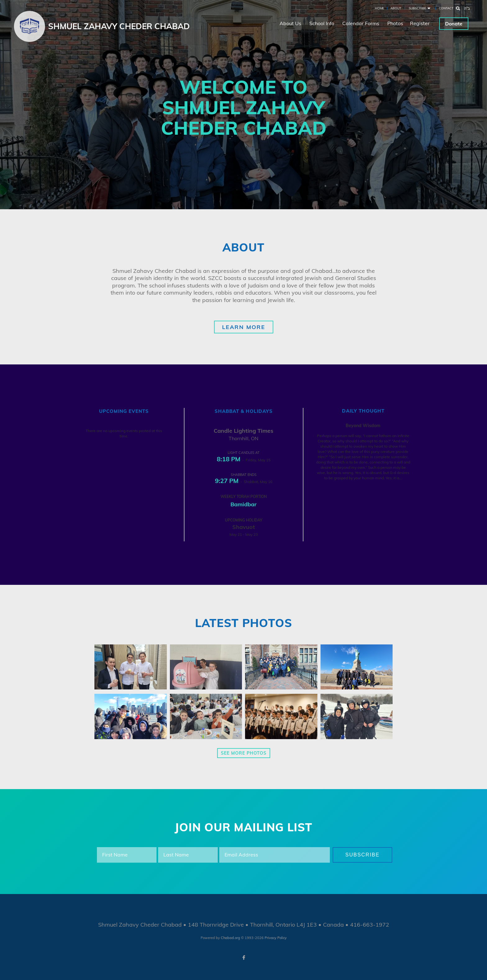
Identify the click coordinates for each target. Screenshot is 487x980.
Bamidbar (243, 504)
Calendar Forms (361, 23)
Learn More (244, 327)
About (396, 8)
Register (420, 23)
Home (380, 8)
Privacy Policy (276, 938)
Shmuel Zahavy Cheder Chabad (119, 26)
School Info (322, 23)
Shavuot (244, 527)
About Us (290, 23)
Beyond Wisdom (363, 426)
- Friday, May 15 (244, 460)
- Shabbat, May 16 (244, 482)
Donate (454, 24)
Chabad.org (230, 938)
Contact (446, 8)
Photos (395, 23)
